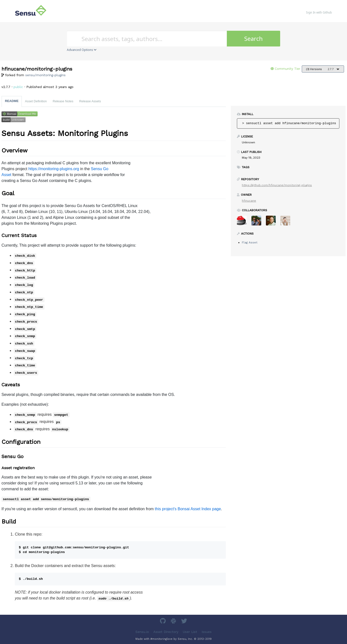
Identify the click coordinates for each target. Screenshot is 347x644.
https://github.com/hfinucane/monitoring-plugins (277, 185)
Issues (207, 632)
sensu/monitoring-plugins (45, 75)
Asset (6, 175)
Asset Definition (36, 101)
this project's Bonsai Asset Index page (188, 509)
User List (190, 632)
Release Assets (90, 101)
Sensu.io (142, 632)
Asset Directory (166, 632)
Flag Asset (250, 242)
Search (253, 38)
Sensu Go (100, 169)
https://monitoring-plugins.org (54, 169)
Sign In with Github (319, 12)
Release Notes (63, 101)
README (12, 101)
